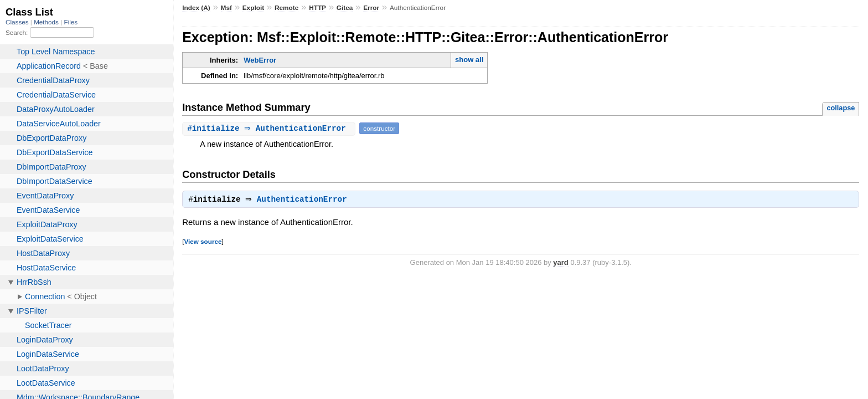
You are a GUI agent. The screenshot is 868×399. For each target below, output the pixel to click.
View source (203, 242)
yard (560, 264)
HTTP (317, 8)
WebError (260, 60)
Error (371, 8)
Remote (286, 8)
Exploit (253, 8)
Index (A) (196, 8)
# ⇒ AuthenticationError (270, 128)
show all (469, 60)
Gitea (345, 8)
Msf (226, 8)
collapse (841, 108)
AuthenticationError (305, 201)
